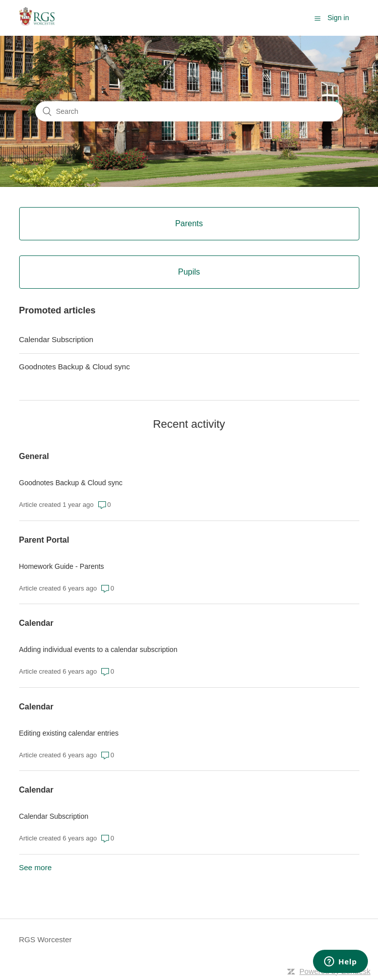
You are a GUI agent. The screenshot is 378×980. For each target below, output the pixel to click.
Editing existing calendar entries (69, 733)
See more (36, 867)
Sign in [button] (338, 18)
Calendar (36, 623)
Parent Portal (44, 540)
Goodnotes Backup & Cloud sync (75, 367)
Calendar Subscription (56, 339)
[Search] (189, 111)
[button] (318, 18)
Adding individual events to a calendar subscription (98, 649)
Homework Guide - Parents (62, 566)
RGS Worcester (46, 939)
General (34, 456)
